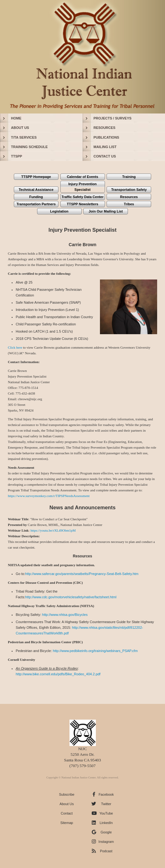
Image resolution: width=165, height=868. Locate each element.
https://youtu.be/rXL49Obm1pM (53, 530)
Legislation (59, 211)
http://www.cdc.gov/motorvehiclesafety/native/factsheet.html (71, 597)
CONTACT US (105, 156)
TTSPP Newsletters (82, 204)
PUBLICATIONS (107, 137)
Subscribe (67, 794)
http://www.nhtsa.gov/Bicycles (65, 615)
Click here (15, 347)
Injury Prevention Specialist (83, 187)
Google (106, 832)
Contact (67, 813)
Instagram (106, 842)
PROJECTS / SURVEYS (113, 118)
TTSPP (16, 156)
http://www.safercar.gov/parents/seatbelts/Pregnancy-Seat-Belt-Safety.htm (82, 574)
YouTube (106, 813)
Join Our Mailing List (106, 211)
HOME (16, 118)
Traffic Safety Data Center (83, 197)
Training (129, 177)
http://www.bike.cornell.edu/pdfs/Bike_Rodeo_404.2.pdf (58, 674)
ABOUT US (20, 128)
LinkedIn (106, 823)
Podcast (106, 851)
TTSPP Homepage (36, 177)
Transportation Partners (36, 204)
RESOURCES (105, 128)
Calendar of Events (83, 177)
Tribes (129, 204)
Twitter (106, 804)
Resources (129, 197)
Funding (36, 197)
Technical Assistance (36, 190)
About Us (67, 804)
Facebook (106, 794)
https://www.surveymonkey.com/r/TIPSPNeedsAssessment (49, 496)
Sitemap (67, 823)
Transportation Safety (129, 190)
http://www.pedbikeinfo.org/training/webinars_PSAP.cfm (95, 651)
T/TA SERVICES (24, 137)
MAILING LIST (105, 147)
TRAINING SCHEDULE (29, 147)
